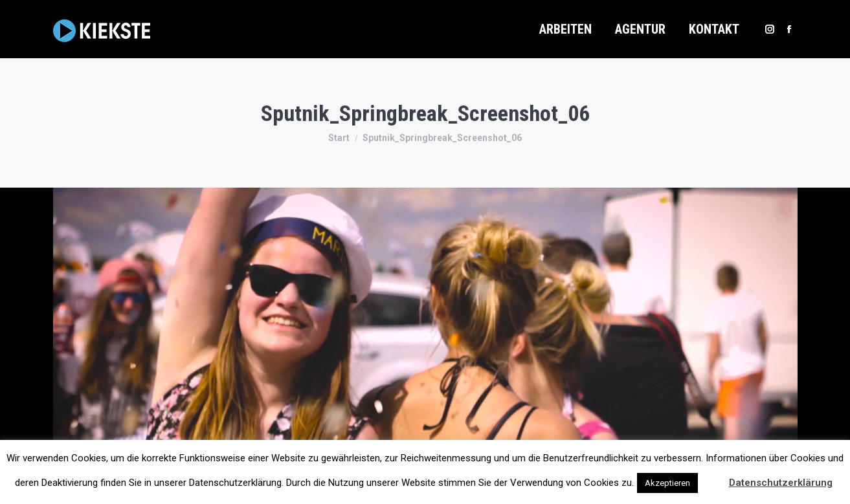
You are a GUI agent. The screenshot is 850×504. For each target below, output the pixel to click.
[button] (712, 477)
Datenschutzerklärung (781, 483)
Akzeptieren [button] (667, 483)
